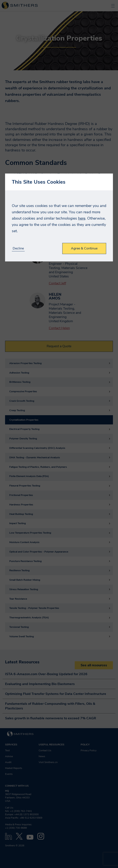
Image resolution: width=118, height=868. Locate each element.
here (82, 218)
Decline (18, 248)
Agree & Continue (84, 248)
